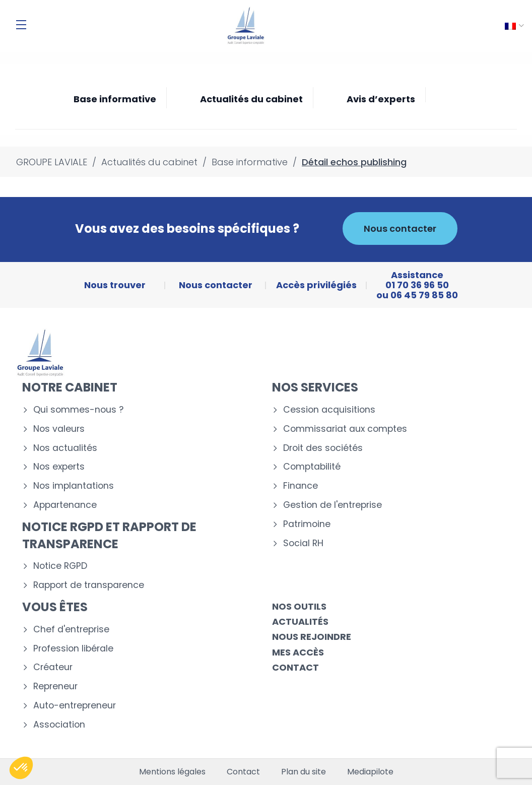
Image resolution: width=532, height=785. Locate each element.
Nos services (315, 387)
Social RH (303, 543)
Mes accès (298, 652)
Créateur (53, 667)
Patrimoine (307, 524)
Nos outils (299, 606)
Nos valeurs (59, 429)
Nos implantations (74, 486)
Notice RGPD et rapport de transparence (109, 535)
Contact (295, 667)
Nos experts (59, 467)
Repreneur (55, 686)
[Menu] (21, 25)
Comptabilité (312, 467)
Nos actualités (65, 448)
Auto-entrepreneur (75, 706)
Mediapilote (370, 772)
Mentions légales (172, 772)
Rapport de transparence (89, 585)
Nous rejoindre (312, 637)
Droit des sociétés (323, 448)
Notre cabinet (70, 387)
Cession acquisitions (329, 410)
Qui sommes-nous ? (78, 410)
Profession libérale (73, 649)
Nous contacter (400, 228)
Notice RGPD (60, 566)
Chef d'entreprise (71, 630)
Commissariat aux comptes (345, 429)
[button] (21, 768)
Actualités (300, 622)
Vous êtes (55, 607)
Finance (301, 486)
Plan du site (304, 772)
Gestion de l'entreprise (332, 505)
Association (59, 725)
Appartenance (65, 505)
